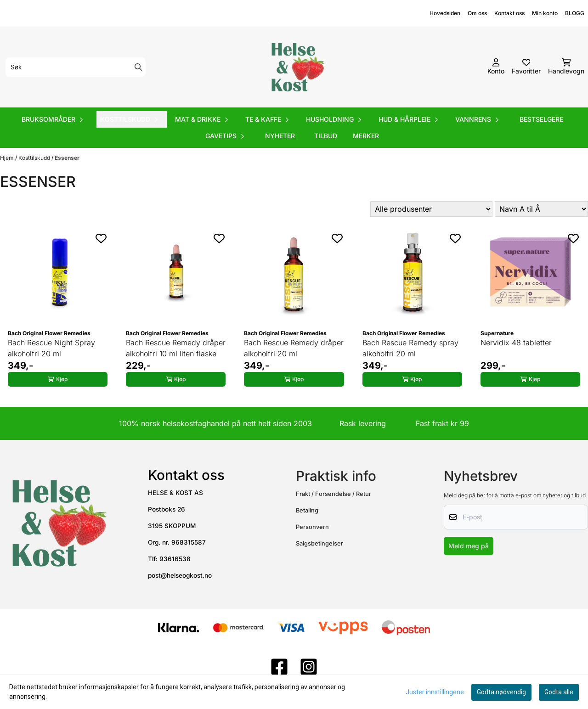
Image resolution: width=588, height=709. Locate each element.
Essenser (67, 158)
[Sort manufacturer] (431, 209)
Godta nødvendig (501, 692)
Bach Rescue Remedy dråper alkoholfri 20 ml (294, 348)
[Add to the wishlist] (101, 238)
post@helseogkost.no (180, 575)
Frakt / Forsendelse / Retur (334, 494)
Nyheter (280, 136)
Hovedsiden (445, 13)
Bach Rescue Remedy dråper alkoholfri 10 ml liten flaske (176, 348)
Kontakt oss (509, 13)
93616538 (175, 559)
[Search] (138, 67)
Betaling (307, 510)
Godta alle (559, 692)
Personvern (312, 527)
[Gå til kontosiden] (496, 67)
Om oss (477, 13)
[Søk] (76, 67)
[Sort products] (541, 209)
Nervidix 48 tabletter (516, 343)
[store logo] (297, 67)
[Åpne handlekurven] (566, 67)
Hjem (8, 158)
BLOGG (575, 13)
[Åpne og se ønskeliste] (526, 67)
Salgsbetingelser (319, 543)
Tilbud (326, 136)
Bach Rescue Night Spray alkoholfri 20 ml (51, 348)
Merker (366, 136)
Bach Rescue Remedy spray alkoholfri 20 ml (410, 348)
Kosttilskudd (35, 158)
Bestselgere (541, 119)
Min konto (545, 13)
